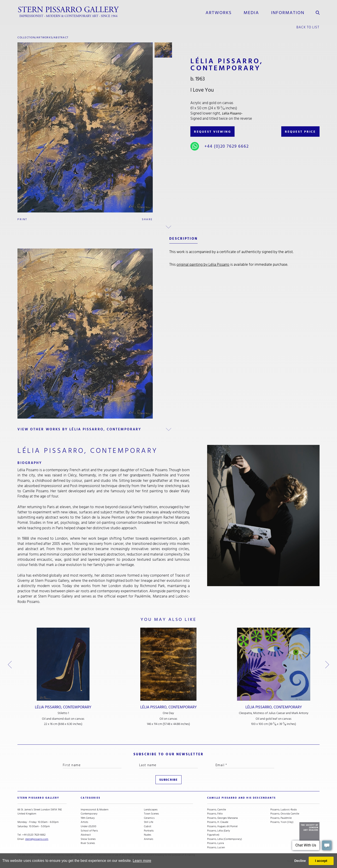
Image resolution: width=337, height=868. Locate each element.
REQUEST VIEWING (213, 132)
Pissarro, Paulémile (281, 818)
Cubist (148, 826)
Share (147, 219)
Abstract (61, 37)
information (288, 13)
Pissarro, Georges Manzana (222, 818)
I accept (321, 861)
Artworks (219, 13)
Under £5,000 (88, 826)
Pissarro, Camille (217, 810)
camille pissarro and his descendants (241, 798)
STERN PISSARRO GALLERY (38, 798)
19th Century (88, 818)
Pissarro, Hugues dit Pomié (222, 826)
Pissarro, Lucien (216, 847)
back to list (308, 27)
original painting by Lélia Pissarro (203, 265)
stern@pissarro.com (37, 839)
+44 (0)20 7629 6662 (227, 146)
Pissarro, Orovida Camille (285, 814)
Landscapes (151, 810)
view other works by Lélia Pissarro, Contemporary (79, 429)
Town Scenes (151, 814)
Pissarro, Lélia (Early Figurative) (219, 833)
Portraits (149, 831)
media (251, 13)
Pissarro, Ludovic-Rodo (284, 810)
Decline (300, 861)
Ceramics (149, 818)
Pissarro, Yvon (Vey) (282, 822)
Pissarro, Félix (215, 814)
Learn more (142, 861)
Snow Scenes (88, 839)
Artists (84, 822)
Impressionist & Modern (95, 810)
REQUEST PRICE (300, 132)
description (183, 239)
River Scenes (88, 843)
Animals (149, 839)
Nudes (148, 835)
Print (22, 219)
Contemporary (89, 814)
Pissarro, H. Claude (218, 822)
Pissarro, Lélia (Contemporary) (225, 839)
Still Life (149, 822)
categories (91, 798)
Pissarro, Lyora (216, 843)
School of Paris (89, 831)
